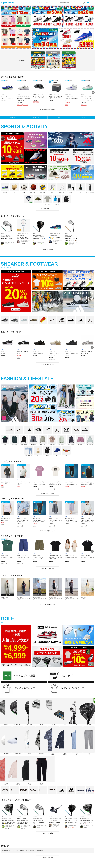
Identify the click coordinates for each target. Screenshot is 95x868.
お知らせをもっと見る (48, 857)
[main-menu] (93, 3)
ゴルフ (82, 117)
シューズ (35, 117)
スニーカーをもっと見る (47, 364)
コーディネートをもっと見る (47, 604)
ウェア (59, 117)
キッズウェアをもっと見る (47, 568)
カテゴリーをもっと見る (47, 209)
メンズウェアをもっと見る (47, 494)
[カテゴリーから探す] (67, 3)
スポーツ (12, 117)
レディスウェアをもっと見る (47, 531)
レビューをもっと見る (48, 250)
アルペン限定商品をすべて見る (47, 110)
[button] (93, 93)
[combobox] (48, 3)
